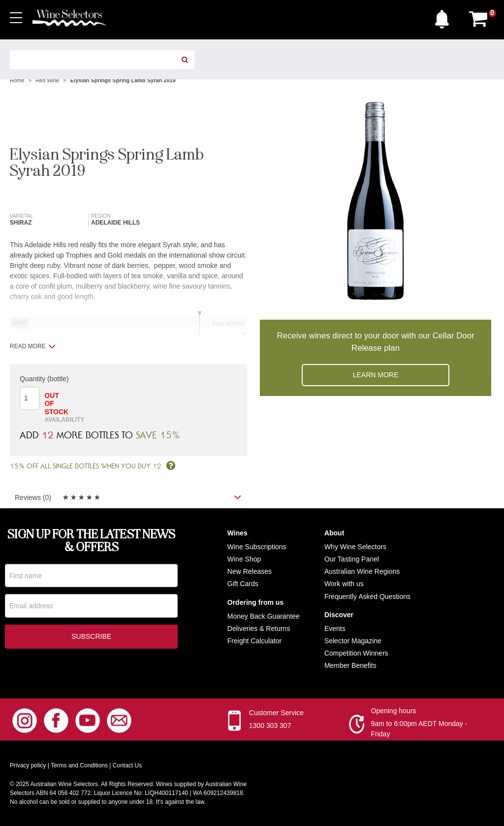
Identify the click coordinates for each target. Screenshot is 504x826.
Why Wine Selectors (355, 547)
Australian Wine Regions (362, 571)
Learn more (376, 375)
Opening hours (394, 711)
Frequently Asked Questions (367, 596)
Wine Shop (244, 559)
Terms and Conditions (79, 765)
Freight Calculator (255, 641)
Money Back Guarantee (264, 616)
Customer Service (276, 713)
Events (335, 628)
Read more (33, 346)
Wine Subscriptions (257, 547)
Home (17, 80)
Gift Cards (243, 584)
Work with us (344, 584)
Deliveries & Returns (259, 628)
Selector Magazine (353, 641)
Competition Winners (356, 653)
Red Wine (47, 80)
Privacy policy (28, 765)
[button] (444, 17)
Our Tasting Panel (352, 559)
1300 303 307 (270, 726)
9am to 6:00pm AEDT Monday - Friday (419, 729)
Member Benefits (350, 665)
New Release (248, 571)
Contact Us (127, 765)
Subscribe (91, 638)
